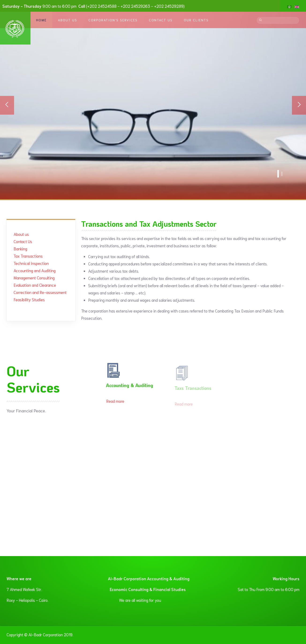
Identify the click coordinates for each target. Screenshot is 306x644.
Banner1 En (282, 174)
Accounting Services (278, 174)
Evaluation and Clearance (35, 285)
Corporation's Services (113, 20)
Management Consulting (34, 278)
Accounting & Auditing (130, 387)
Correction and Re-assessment (40, 292)
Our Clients (196, 20)
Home (41, 20)
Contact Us (161, 20)
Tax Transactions (28, 256)
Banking (20, 249)
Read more (115, 403)
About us (21, 234)
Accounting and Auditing (35, 270)
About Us (68, 20)
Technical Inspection (31, 263)
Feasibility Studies (29, 299)
